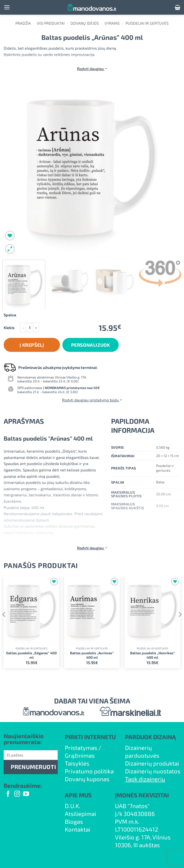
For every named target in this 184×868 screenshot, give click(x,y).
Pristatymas (81, 748)
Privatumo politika (89, 771)
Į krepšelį (32, 345)
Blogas (74, 821)
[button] (7, 7)
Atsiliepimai (80, 814)
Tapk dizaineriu (145, 779)
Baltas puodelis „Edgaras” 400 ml (31, 655)
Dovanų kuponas (87, 779)
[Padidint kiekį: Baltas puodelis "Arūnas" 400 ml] (36, 328)
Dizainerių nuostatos (153, 771)
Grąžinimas (80, 755)
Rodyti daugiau (92, 69)
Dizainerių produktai (152, 763)
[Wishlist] (10, 236)
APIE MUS (78, 795)
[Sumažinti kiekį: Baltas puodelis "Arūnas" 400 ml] (23, 328)
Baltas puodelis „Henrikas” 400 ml (153, 655)
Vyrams (112, 23)
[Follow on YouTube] (26, 794)
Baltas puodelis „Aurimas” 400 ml (92, 655)
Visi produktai (51, 23)
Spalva (10, 315)
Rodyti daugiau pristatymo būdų (92, 400)
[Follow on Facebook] (8, 794)
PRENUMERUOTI (33, 767)
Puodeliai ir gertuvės (147, 23)
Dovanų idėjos (85, 23)
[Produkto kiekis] (30, 328)
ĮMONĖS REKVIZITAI (142, 795)
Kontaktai (78, 829)
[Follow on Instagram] (17, 794)
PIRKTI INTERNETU (90, 737)
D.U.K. (73, 806)
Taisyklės (77, 763)
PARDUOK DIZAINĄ (150, 737)
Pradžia (23, 23)
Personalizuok (91, 345)
